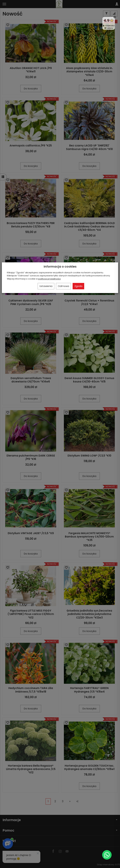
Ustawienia (46, 286)
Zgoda (78, 286)
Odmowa (63, 286)
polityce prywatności (49, 279)
